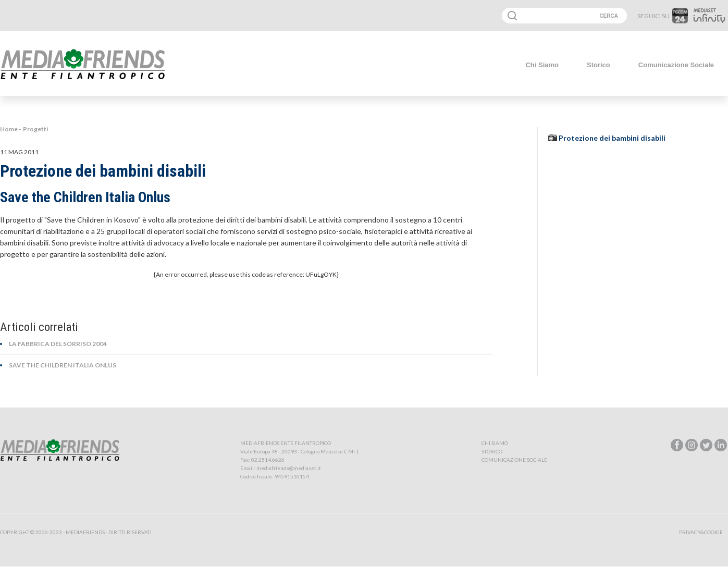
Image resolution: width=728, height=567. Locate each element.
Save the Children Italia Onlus (63, 365)
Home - (11, 129)
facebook (677, 445)
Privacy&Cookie (701, 532)
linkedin (721, 445)
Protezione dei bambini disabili (612, 138)
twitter (706, 445)
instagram (692, 445)
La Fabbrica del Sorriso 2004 (58, 344)
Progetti (35, 129)
